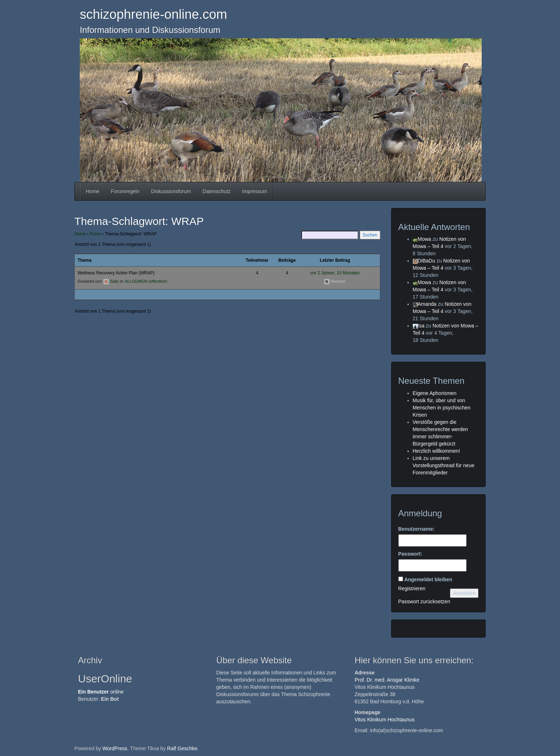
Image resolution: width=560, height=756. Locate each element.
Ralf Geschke (182, 748)
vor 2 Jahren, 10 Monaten (335, 273)
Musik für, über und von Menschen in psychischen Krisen (442, 408)
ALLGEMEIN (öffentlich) (146, 281)
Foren (95, 234)
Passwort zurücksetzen (424, 601)
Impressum (255, 191)
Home (93, 191)
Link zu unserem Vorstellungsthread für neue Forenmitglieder (444, 465)
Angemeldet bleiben (428, 579)
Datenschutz (216, 191)
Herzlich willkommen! (436, 451)
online (101, 692)
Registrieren (412, 588)
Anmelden (464, 593)
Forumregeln (125, 191)
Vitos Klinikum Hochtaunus (385, 720)
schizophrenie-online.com (153, 14)
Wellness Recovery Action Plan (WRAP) (116, 273)
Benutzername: (417, 529)
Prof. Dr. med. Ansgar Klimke (387, 680)
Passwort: (410, 554)
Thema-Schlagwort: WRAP (139, 221)
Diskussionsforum (171, 191)
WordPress (115, 748)
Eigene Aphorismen (435, 393)
